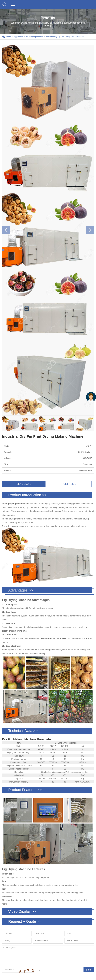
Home (9, 37)
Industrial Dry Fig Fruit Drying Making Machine (65, 37)
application (19, 37)
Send (89, 970)
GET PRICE (70, 484)
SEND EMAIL (24, 484)
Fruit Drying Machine (35, 37)
